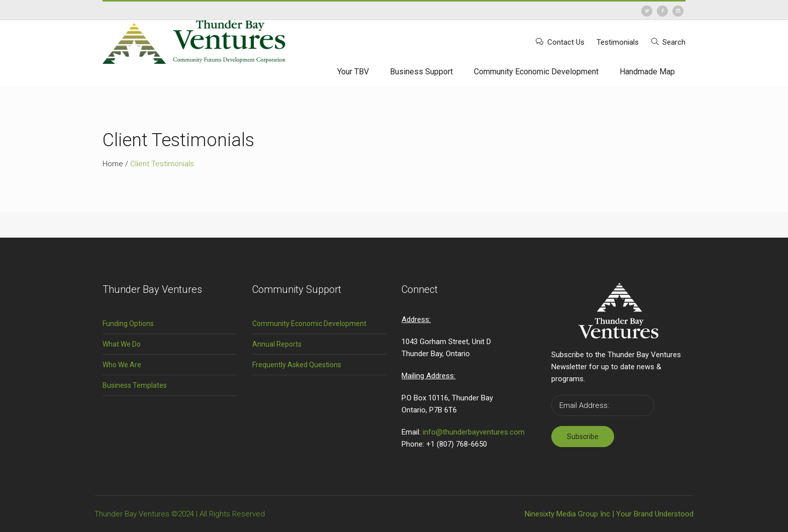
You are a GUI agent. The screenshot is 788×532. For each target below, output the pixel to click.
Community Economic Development (309, 324)
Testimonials (618, 42)
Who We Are (122, 365)
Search (674, 42)
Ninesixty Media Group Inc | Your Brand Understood (609, 514)
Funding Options (128, 324)
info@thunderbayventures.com (474, 432)
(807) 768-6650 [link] (462, 444)
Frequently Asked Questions (297, 365)
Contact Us (566, 42)
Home (113, 164)
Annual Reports (277, 344)
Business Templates (135, 385)
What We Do (122, 344)
